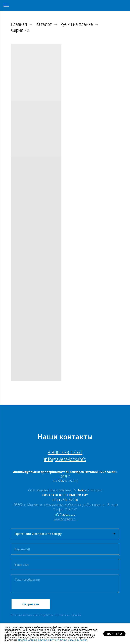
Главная (19, 24)
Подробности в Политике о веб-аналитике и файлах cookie (53, 640)
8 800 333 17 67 (65, 452)
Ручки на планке (77, 24)
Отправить (31, 604)
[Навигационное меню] (6, 5)
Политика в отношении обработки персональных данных (46, 615)
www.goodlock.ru (65, 519)
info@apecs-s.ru (65, 514)
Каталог (44, 24)
